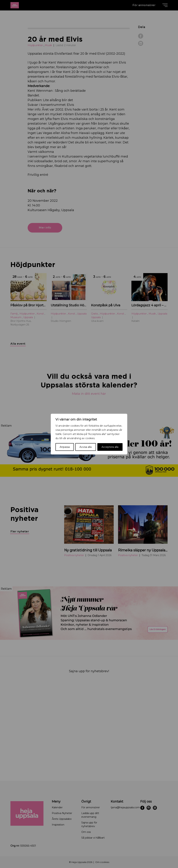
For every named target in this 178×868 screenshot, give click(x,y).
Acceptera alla (110, 447)
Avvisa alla (86, 447)
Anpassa (65, 447)
